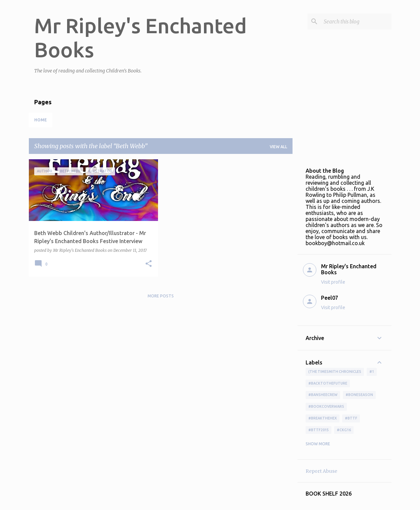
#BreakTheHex (323, 418)
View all (278, 147)
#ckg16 (344, 430)
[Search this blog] (356, 21)
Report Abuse (321, 471)
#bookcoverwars (326, 406)
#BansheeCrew (323, 395)
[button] (149, 264)
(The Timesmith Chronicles (335, 372)
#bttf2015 (319, 430)
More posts (161, 296)
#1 (372, 372)
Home (41, 120)
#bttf (351, 418)
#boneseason (359, 395)
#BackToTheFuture (328, 383)
